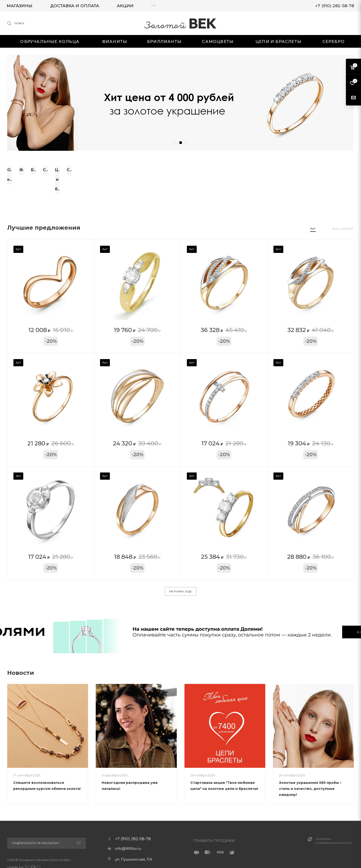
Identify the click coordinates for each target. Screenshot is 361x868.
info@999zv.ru (128, 834)
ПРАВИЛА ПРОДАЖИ (214, 826)
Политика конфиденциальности (334, 826)
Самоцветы (210, 170)
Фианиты (92, 170)
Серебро (328, 170)
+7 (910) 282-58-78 (133, 824)
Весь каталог (343, 214)
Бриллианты (151, 170)
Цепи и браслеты (269, 170)
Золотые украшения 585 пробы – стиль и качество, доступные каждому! (310, 774)
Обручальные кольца (33, 170)
